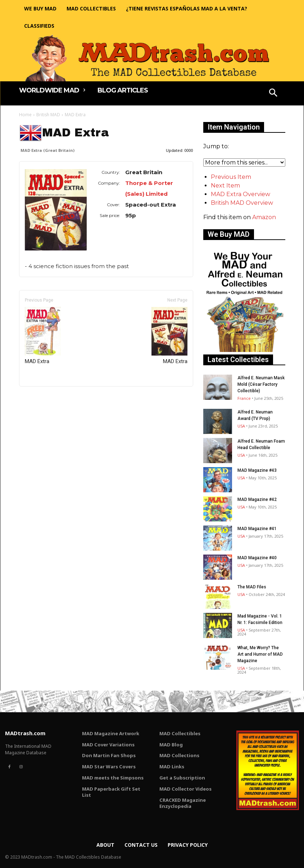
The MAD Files (252, 587)
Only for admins (44, 399)
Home (25, 115)
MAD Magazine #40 (257, 558)
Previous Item (231, 177)
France (244, 398)
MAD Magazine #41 (257, 529)
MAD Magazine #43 (257, 470)
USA (241, 426)
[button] (273, 94)
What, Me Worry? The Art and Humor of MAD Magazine (260, 654)
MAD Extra (43, 336)
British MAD (48, 115)
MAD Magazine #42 (257, 499)
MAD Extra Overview (241, 194)
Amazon (264, 217)
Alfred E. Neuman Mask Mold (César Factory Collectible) (261, 384)
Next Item (225, 186)
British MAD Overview (242, 203)
